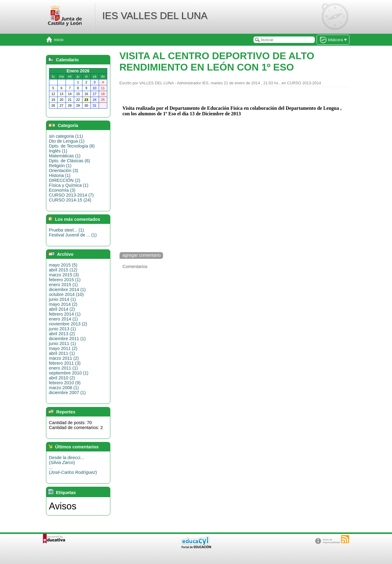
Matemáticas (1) (65, 156)
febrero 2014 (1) (65, 314)
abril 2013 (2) (62, 334)
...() (73, 470)
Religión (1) (60, 166)
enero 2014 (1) (63, 319)
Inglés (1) (58, 151)
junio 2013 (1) (63, 329)
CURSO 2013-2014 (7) (71, 195)
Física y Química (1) (69, 185)
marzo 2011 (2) (64, 358)
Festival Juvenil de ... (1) (73, 235)
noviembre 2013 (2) (68, 324)
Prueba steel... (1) (67, 230)
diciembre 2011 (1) (67, 339)
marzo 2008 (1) (64, 388)
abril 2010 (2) (62, 378)
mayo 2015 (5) (63, 265)
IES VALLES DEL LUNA (155, 16)
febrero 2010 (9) (65, 383)
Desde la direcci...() (67, 460)
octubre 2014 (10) (67, 294)
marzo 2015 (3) (64, 275)
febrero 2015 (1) (65, 280)
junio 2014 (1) (63, 299)
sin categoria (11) (66, 136)
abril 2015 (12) (63, 270)
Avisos (63, 506)
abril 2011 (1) (62, 353)
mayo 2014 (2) (63, 304)
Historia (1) (60, 175)
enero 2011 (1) (63, 368)
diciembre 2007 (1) (67, 393)
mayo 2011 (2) (63, 348)
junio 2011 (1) (63, 343)
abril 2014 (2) (62, 309)
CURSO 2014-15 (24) (70, 200)
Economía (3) (62, 190)
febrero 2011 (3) (65, 363)
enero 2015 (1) (63, 285)
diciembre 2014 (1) (67, 290)
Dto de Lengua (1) (67, 141)
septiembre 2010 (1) (69, 373)
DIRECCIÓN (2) (65, 180)
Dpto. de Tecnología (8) (72, 146)
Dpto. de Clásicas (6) (70, 161)
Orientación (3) (64, 171)
